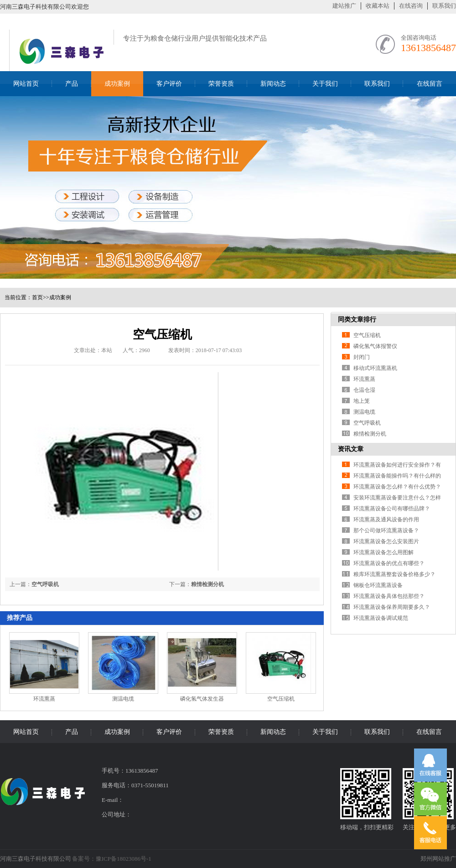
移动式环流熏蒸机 (375, 368)
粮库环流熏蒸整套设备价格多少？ (394, 574)
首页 (37, 297)
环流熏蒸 (44, 699)
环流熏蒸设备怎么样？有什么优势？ (397, 487)
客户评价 (169, 84)
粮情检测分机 (207, 584)
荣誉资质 (221, 84)
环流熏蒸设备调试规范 (381, 618)
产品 (72, 84)
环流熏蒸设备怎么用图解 (383, 552)
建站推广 (344, 6)
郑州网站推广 (438, 859)
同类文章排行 (357, 320)
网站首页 (26, 84)
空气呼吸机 (45, 584)
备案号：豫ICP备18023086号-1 (112, 859)
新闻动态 (273, 84)
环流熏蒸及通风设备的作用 (386, 520)
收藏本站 (378, 6)
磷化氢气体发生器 (202, 699)
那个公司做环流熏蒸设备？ (386, 530)
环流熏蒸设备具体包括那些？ (389, 596)
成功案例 (117, 84)
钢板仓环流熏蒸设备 (378, 585)
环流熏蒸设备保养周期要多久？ (392, 607)
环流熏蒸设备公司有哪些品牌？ (392, 509)
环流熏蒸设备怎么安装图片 (386, 541)
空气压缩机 (281, 699)
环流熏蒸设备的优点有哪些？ (389, 563)
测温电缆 (123, 699)
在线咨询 (411, 6)
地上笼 (362, 401)
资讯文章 (351, 449)
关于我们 (325, 84)
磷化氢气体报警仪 (375, 346)
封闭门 (362, 357)
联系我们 (444, 6)
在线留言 (430, 84)
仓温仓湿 (364, 390)
